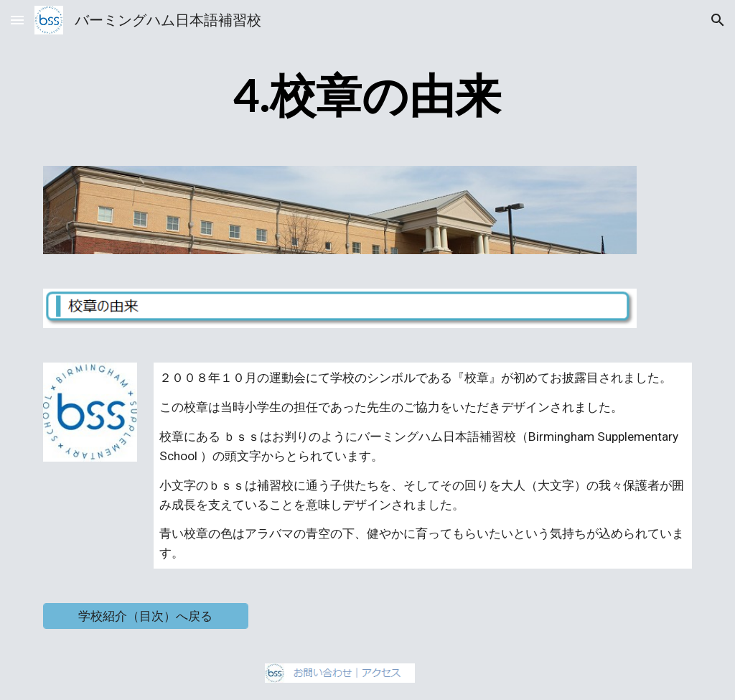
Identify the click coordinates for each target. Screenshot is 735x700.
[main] (367, 96)
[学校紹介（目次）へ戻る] (146, 616)
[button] (17, 20)
